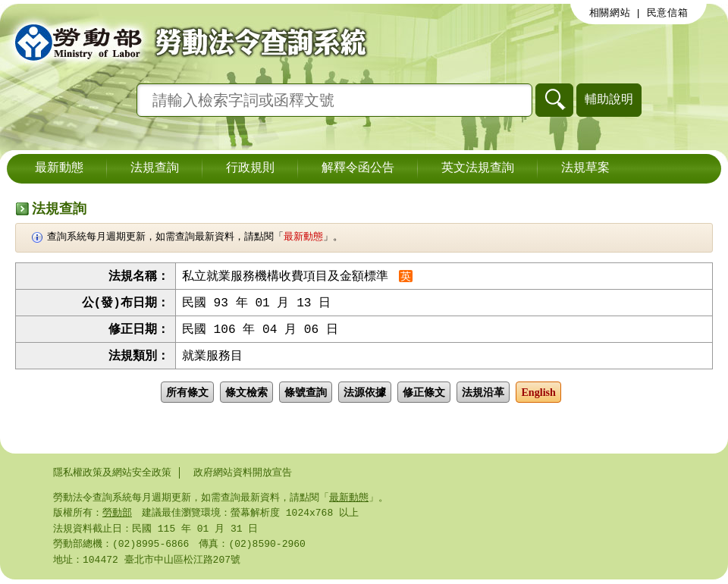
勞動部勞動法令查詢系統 (186, 42)
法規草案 (585, 168)
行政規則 (250, 168)
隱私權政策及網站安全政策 (112, 473)
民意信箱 (668, 13)
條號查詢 (306, 395)
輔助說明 (609, 99)
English (538, 395)
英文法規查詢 (478, 168)
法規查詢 (155, 168)
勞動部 (117, 514)
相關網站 (610, 13)
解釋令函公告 (358, 168)
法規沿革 (483, 395)
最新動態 (59, 168)
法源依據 (365, 395)
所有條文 (187, 395)
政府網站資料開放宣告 (243, 473)
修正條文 (424, 395)
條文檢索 (246, 395)
